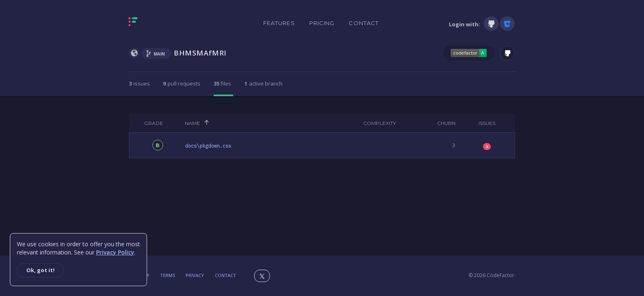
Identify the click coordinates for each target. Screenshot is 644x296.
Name (192, 123)
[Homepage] (159, 23)
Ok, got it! (40, 270)
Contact (364, 23)
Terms (168, 275)
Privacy (195, 275)
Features (279, 23)
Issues (487, 123)
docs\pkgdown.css (208, 146)
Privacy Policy (115, 252)
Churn (446, 123)
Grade (154, 123)
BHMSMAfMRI (200, 53)
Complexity (379, 123)
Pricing (322, 23)
